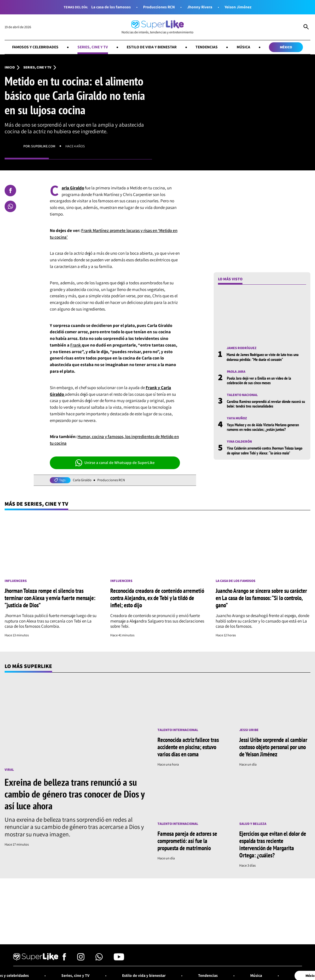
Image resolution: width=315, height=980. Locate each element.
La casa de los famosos (111, 7)
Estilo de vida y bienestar (152, 47)
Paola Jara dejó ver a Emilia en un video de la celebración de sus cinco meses (259, 380)
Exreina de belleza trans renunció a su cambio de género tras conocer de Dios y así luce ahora (75, 794)
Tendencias (207, 47)
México (286, 47)
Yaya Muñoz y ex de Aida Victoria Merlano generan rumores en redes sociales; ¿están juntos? (263, 427)
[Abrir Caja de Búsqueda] (306, 27)
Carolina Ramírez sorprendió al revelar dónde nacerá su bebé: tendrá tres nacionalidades (266, 404)
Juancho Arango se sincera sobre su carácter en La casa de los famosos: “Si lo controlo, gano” (261, 598)
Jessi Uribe (249, 730)
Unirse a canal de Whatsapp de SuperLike (115, 463)
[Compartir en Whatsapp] (10, 206)
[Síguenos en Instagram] (81, 959)
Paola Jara (236, 372)
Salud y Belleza (253, 824)
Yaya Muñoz (237, 418)
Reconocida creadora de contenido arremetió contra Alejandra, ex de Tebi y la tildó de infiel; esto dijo (157, 598)
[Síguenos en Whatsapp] (99, 959)
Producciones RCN (159, 7)
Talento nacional (242, 395)
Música (243, 47)
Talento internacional (178, 730)
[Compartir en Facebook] (10, 191)
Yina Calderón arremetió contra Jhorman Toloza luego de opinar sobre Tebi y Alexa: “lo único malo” (265, 450)
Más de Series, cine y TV (36, 504)
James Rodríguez (242, 348)
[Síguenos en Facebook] (64, 959)
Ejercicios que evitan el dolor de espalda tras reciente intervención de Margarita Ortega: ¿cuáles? (273, 844)
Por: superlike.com (39, 146)
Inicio (10, 67)
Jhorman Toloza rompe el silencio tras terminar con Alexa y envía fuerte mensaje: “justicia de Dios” (50, 598)
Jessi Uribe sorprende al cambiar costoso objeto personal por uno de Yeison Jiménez (273, 747)
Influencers (16, 581)
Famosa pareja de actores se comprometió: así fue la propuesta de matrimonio (187, 841)
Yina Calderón (239, 442)
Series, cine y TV (93, 47)
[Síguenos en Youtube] (119, 959)
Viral (9, 770)
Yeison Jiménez (238, 7)
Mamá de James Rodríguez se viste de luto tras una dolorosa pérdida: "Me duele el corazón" (263, 357)
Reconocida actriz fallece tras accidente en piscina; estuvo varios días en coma (188, 747)
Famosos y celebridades (35, 47)
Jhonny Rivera (200, 7)
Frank (76, 345)
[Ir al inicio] (157, 27)
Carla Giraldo (82, 480)
